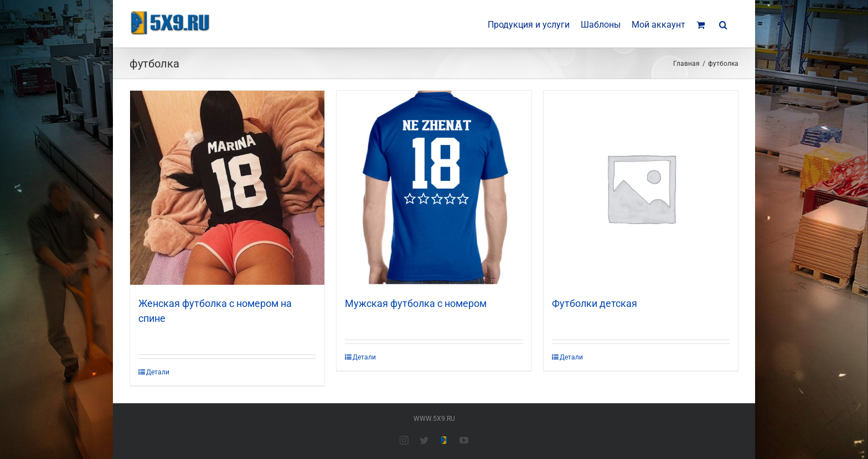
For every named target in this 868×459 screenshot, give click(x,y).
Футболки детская (595, 303)
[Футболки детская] (641, 188)
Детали (158, 372)
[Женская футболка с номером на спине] (227, 188)
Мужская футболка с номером (416, 303)
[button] (723, 24)
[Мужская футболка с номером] (434, 188)
